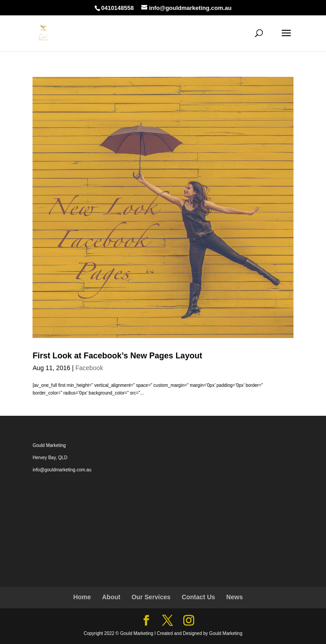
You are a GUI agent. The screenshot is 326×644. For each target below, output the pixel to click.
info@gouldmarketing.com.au (62, 470)
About (111, 597)
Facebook (89, 368)
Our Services (151, 597)
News (235, 597)
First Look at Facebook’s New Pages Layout (117, 356)
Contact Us (198, 597)
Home (82, 597)
